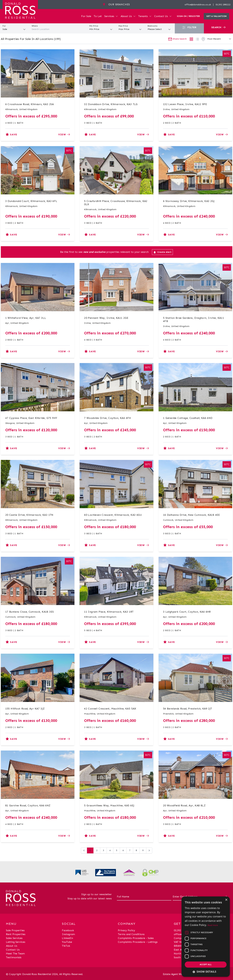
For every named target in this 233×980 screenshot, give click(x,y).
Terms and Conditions (131, 934)
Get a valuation (216, 16)
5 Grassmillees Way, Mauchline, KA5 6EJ (109, 805)
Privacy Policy (126, 930)
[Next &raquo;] (149, 850)
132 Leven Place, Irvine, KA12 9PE (185, 104)
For (4, 26)
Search (218, 27)
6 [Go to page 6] (123, 850)
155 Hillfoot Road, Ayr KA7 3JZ (25, 709)
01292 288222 (223, 5)
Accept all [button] (206, 964)
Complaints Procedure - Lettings (138, 942)
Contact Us (163, 16)
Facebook (68, 930)
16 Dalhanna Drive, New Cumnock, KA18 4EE (192, 515)
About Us (128, 16)
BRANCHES (181, 946)
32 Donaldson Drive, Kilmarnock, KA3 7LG (111, 104)
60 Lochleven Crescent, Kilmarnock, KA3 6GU (113, 515)
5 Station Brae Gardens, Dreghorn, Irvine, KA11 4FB (194, 320)
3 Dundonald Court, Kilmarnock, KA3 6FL (31, 201)
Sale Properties (15, 930)
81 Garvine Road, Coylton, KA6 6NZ (28, 805)
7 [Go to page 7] (130, 850)
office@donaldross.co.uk (198, 5)
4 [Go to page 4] (110, 850)
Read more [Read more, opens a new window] (213, 925)
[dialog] (206, 937)
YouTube (67, 942)
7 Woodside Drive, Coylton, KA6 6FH (108, 418)
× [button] (226, 900)
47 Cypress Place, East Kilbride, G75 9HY (31, 418)
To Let (98, 16)
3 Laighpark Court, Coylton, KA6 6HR (187, 612)
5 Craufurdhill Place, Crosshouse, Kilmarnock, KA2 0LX (116, 203)
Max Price (123, 26)
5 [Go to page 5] (117, 850)
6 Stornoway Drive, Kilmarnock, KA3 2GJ (189, 201)
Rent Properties (16, 934)
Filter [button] (189, 27)
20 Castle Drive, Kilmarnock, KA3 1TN (29, 515)
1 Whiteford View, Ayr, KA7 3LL (26, 318)
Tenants (145, 16)
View (64, 134)
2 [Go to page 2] (97, 850)
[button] (206, 972)
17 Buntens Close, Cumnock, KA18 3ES (30, 612)
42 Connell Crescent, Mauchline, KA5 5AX (110, 709)
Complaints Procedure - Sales (136, 938)
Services (111, 16)
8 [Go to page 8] (136, 850)
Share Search (177, 39)
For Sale (86, 16)
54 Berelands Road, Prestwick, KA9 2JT (188, 709)
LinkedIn (67, 938)
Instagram (68, 934)
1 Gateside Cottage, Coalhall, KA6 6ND (188, 418)
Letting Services (16, 942)
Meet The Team (15, 954)
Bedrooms (153, 26)
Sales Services (14, 938)
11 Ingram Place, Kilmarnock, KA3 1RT (109, 612)
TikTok (66, 946)
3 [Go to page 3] (103, 850)
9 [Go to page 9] (143, 850)
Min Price (94, 26)
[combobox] (58, 29)
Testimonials (14, 957)
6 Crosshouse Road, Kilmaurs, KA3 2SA (30, 104)
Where (35, 26)
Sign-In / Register (188, 16)
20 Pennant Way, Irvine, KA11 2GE (106, 318)
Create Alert (162, 252)
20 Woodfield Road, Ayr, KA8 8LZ (184, 805)
